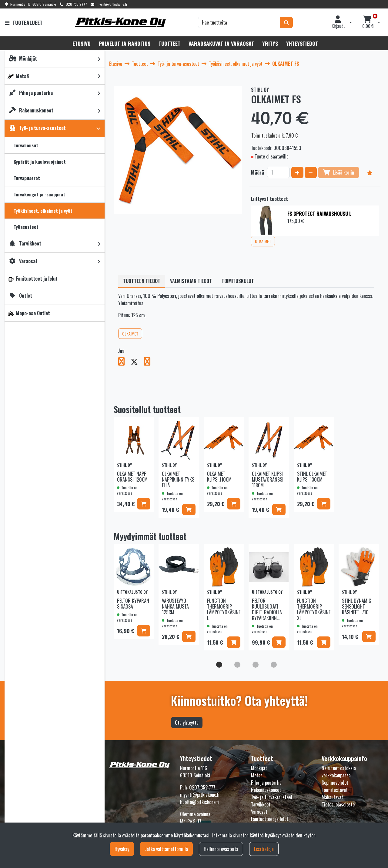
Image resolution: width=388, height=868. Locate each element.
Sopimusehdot (335, 783)
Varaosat (259, 812)
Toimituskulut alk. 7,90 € (274, 135)
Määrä (258, 172)
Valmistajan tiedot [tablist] (191, 281)
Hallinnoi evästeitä (221, 849)
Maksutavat (332, 797)
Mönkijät (259, 768)
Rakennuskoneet (266, 790)
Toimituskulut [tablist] (238, 281)
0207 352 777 (202, 787)
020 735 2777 (76, 4)
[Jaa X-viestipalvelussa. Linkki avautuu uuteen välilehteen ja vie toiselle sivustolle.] (137, 362)
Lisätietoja (264, 849)
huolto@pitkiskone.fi (199, 802)
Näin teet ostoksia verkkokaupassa (339, 772)
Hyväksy (122, 849)
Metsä (257, 775)
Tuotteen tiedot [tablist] (142, 281)
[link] (99, 59)
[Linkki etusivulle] (120, 22)
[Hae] (239, 22)
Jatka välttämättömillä (166, 849)
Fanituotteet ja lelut (270, 819)
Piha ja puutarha (266, 783)
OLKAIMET (263, 241)
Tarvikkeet (261, 804)
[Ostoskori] (368, 22)
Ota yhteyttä (187, 723)
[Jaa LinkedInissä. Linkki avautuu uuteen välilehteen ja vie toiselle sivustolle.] (150, 362)
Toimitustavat (335, 790)
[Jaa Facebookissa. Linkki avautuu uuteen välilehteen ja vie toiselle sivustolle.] (124, 362)
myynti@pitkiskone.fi (112, 4)
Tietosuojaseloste (338, 804)
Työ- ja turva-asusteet (272, 797)
